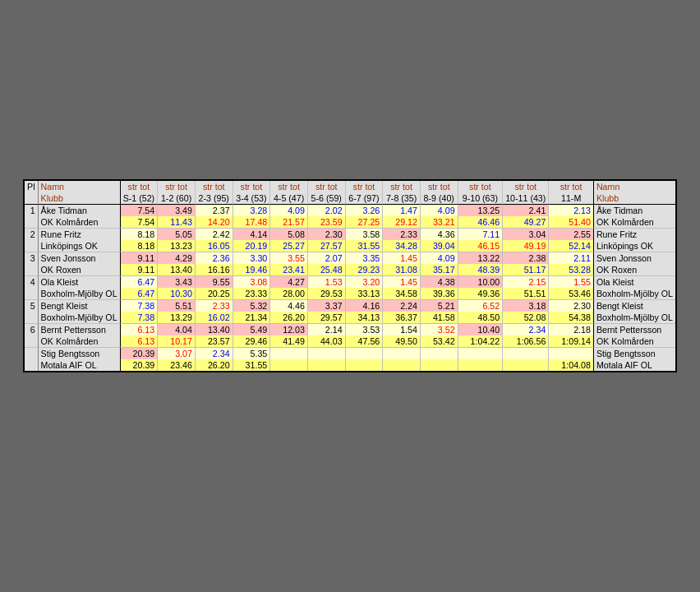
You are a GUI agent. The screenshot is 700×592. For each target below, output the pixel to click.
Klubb (52, 198)
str (133, 187)
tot (145, 187)
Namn (53, 187)
